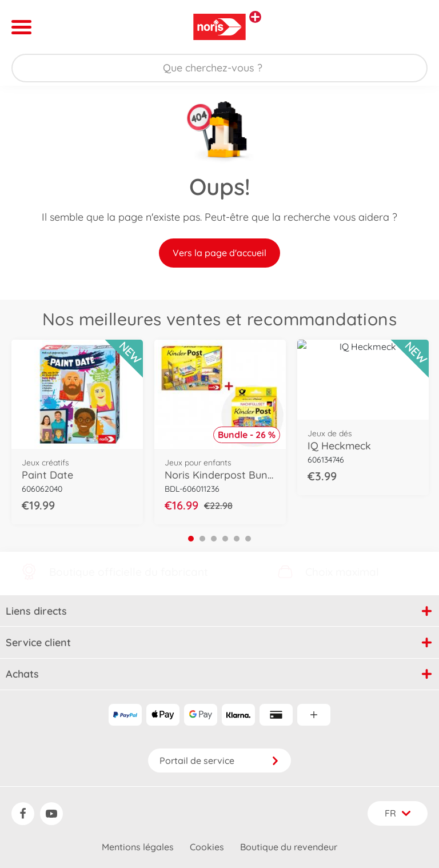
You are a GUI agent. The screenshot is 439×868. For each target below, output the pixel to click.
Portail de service (219, 761)
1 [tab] (191, 539)
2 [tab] (202, 539)
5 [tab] (237, 539)
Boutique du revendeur (289, 847)
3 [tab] (214, 539)
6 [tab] (248, 539)
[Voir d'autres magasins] (255, 17)
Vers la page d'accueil (219, 253)
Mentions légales (138, 847)
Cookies (207, 847)
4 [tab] (225, 539)
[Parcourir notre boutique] (219, 68)
